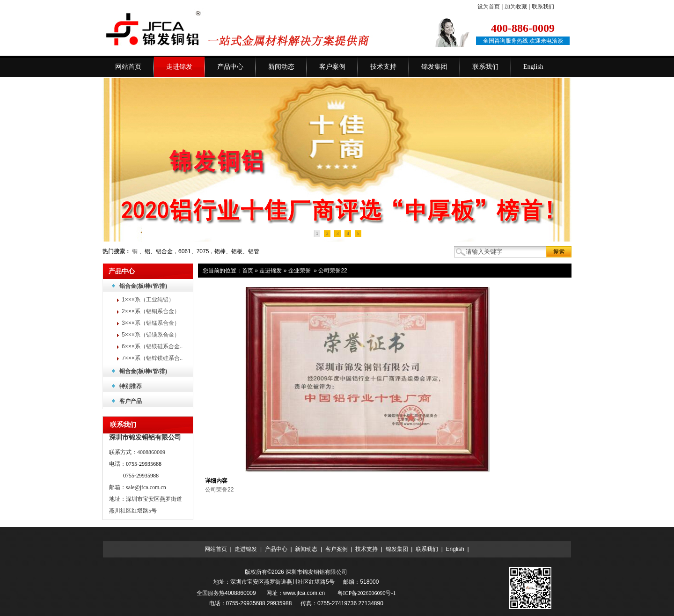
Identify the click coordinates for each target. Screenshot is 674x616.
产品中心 (276, 549)
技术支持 (366, 549)
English (455, 549)
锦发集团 (397, 549)
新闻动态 (306, 549)
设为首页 (489, 7)
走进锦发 (271, 271)
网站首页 (216, 549)
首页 (248, 271)
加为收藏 (516, 7)
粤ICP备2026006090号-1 (367, 593)
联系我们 (543, 7)
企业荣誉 (300, 271)
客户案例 (337, 549)
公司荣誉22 (333, 271)
